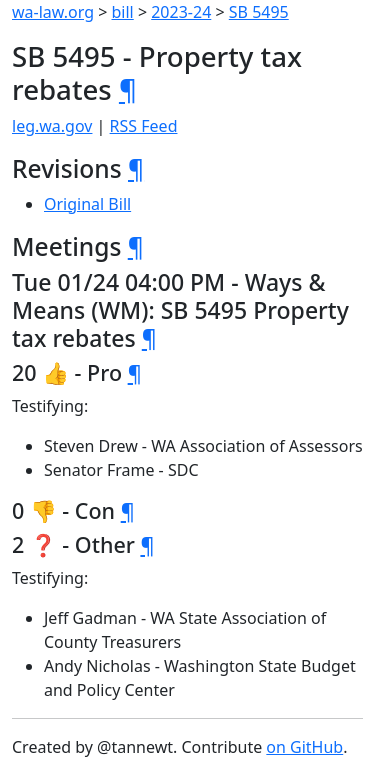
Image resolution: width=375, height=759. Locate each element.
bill (123, 12)
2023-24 (181, 12)
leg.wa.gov (52, 126)
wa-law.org (53, 12)
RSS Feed (144, 126)
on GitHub (304, 747)
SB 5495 (259, 12)
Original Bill (87, 204)
